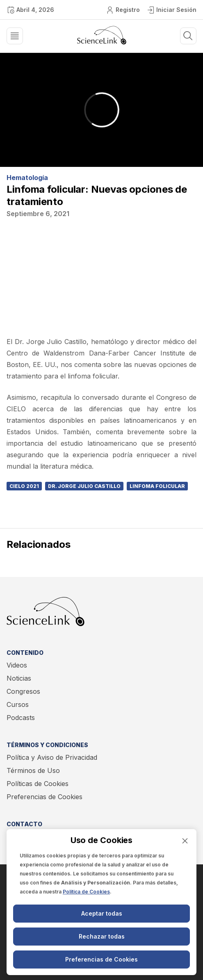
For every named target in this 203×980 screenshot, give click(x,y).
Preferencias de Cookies (44, 797)
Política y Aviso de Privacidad (52, 757)
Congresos (23, 691)
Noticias (19, 678)
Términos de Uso (33, 770)
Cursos (18, 704)
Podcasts (21, 718)
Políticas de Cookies (38, 784)
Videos (17, 665)
